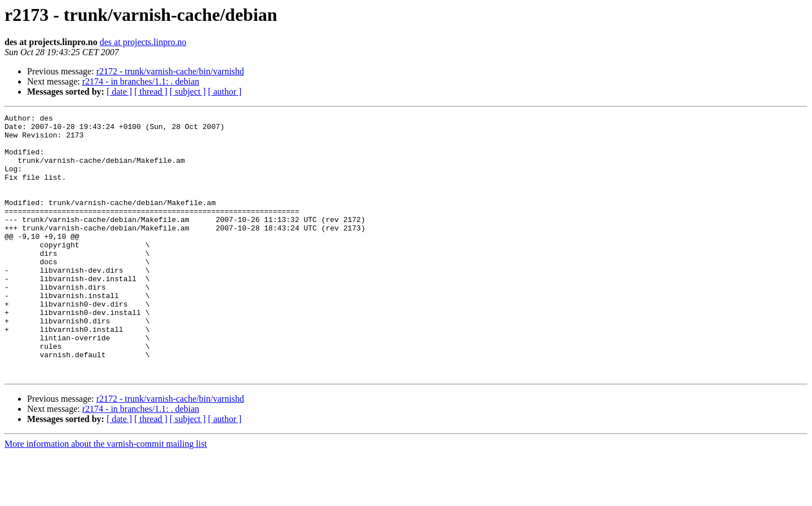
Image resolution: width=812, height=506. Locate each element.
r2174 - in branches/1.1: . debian (141, 81)
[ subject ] (188, 92)
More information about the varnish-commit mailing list (106, 496)
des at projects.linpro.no (143, 42)
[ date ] (119, 92)
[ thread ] (151, 92)
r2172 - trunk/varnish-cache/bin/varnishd (170, 71)
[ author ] (225, 92)
